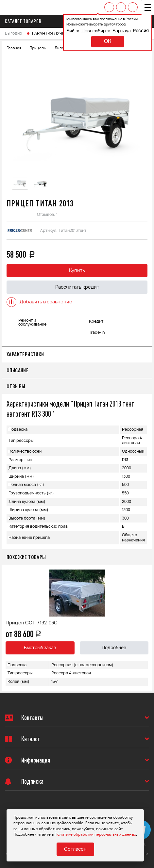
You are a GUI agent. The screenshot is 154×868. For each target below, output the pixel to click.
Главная (14, 48)
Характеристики (25, 354)
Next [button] (146, 628)
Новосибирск (96, 31)
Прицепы (38, 48)
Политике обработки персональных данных (95, 835)
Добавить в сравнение (39, 302)
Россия (141, 31)
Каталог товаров (25, 21)
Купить (77, 271)
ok (108, 42)
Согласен (75, 849)
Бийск (73, 31)
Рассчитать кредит (77, 287)
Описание (17, 370)
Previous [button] (8, 628)
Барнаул (122, 31)
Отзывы (16, 386)
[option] (77, 117)
